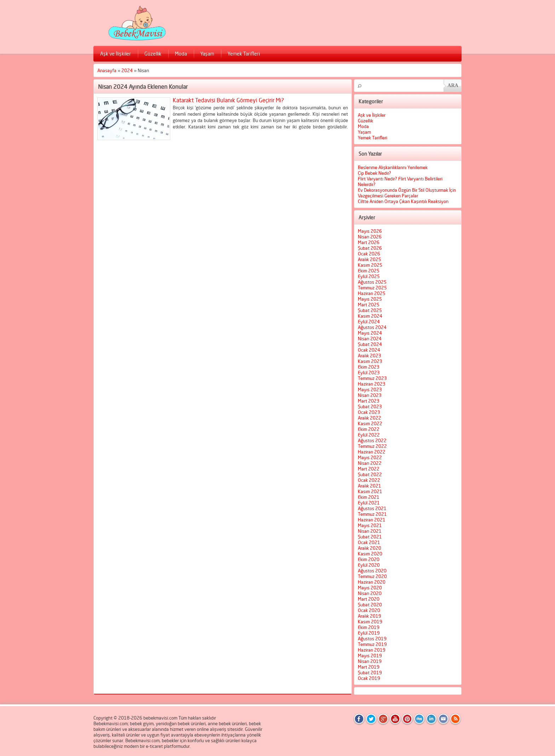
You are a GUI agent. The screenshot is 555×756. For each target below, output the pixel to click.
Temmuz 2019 (372, 644)
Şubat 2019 (370, 673)
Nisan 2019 (370, 661)
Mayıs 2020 (370, 588)
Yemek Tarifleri (244, 54)
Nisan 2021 (370, 531)
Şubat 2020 (370, 605)
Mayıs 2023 (370, 389)
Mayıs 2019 (370, 656)
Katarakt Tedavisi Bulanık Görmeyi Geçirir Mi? (228, 100)
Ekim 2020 (369, 559)
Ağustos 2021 (372, 508)
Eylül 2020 (369, 565)
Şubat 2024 (370, 344)
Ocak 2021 (369, 542)
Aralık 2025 (370, 259)
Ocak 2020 (369, 610)
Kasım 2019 (370, 622)
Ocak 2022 (369, 480)
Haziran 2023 (372, 384)
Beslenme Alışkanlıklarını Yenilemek (393, 167)
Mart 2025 (369, 305)
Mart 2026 (369, 242)
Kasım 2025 (370, 265)
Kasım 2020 (370, 554)
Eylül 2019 (369, 633)
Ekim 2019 (369, 627)
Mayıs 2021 (370, 525)
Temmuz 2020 (372, 576)
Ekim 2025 (369, 271)
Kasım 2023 (370, 361)
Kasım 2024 (370, 316)
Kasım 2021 (370, 491)
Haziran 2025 (372, 293)
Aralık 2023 (370, 356)
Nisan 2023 (370, 395)
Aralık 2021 (370, 486)
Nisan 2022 (370, 463)
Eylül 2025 (369, 276)
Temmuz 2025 (372, 288)
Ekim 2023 (369, 367)
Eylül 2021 (369, 503)
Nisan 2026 (370, 237)
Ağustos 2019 (372, 639)
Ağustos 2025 (372, 282)
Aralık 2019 (370, 616)
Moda (181, 54)
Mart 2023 (369, 401)
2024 (127, 70)
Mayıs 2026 (370, 231)
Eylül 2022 (369, 435)
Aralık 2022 (370, 418)
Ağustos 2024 (372, 327)
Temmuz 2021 (372, 514)
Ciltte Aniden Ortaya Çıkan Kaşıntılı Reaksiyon (403, 201)
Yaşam (207, 54)
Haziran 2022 (372, 452)
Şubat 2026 (370, 248)
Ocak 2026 (369, 254)
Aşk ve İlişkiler (116, 54)
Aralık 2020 (370, 548)
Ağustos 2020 (372, 571)
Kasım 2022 (370, 423)
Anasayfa (107, 70)
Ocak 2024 (369, 350)
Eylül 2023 (369, 373)
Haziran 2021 (372, 520)
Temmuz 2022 (372, 446)
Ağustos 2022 (372, 440)
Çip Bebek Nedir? (374, 173)
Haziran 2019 (372, 650)
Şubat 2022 (370, 474)
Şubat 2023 (370, 406)
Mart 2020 (369, 599)
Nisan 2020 (370, 593)
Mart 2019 (369, 667)
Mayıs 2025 (370, 299)
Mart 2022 (369, 469)
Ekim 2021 (369, 497)
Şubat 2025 (370, 310)
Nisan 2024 (370, 339)
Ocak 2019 (369, 678)
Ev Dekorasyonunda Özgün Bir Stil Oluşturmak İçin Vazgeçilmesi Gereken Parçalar (407, 193)
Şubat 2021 (370, 537)
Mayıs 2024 (370, 333)
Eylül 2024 (369, 322)
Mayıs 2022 (370, 457)
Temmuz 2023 (372, 378)
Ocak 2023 (369, 412)
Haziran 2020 (372, 582)
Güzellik (153, 54)
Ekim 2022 (369, 429)
